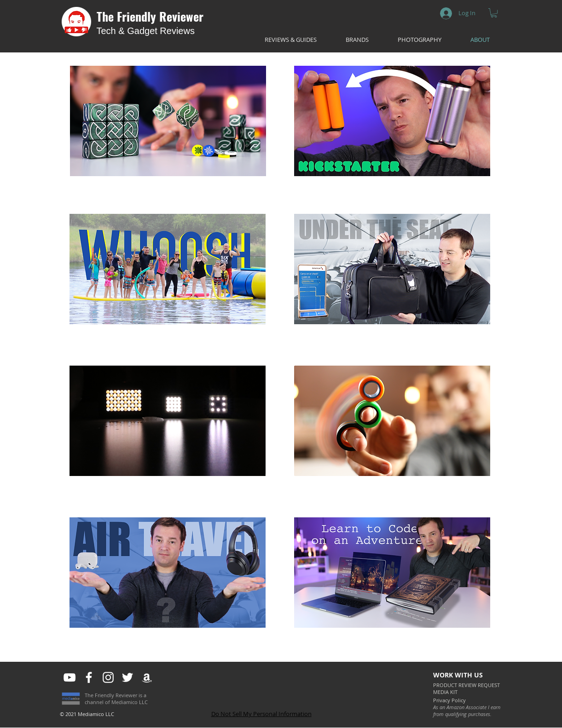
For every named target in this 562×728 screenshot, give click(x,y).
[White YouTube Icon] (70, 677)
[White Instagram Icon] (108, 677)
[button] (494, 13)
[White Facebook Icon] (89, 677)
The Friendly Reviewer (150, 16)
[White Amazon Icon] (147, 677)
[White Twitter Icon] (127, 677)
